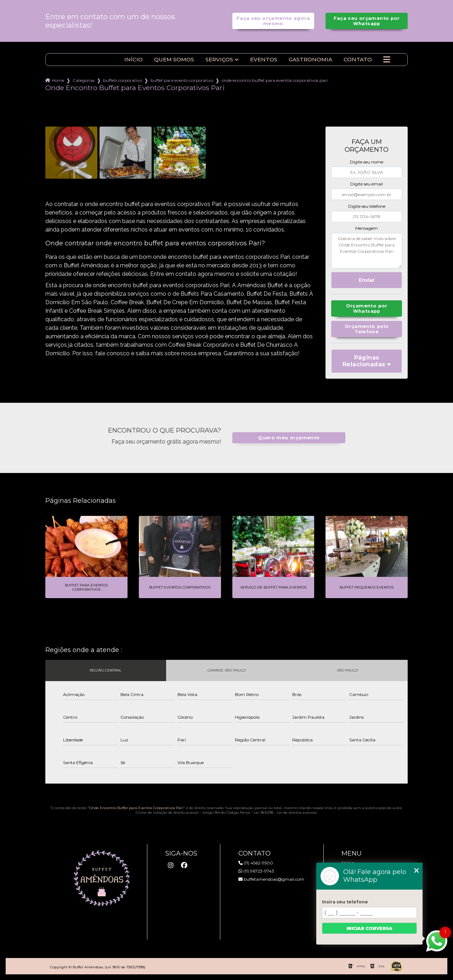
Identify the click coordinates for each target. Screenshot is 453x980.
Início (134, 60)
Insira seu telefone (345, 902)
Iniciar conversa (369, 928)
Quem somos (174, 60)
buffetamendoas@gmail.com (271, 879)
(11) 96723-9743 (256, 871)
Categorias (84, 80)
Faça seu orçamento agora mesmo (273, 21)
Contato (358, 60)
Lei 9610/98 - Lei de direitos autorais (285, 812)
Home (58, 80)
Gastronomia (310, 60)
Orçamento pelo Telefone (367, 329)
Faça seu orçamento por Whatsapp (367, 21)
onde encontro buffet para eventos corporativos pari (275, 80)
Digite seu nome (367, 162)
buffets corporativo (123, 80)
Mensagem (367, 228)
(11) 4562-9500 (256, 863)
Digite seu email (367, 184)
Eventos (264, 60)
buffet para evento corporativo (182, 80)
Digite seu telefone (367, 206)
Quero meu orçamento (289, 438)
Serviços (219, 60)
